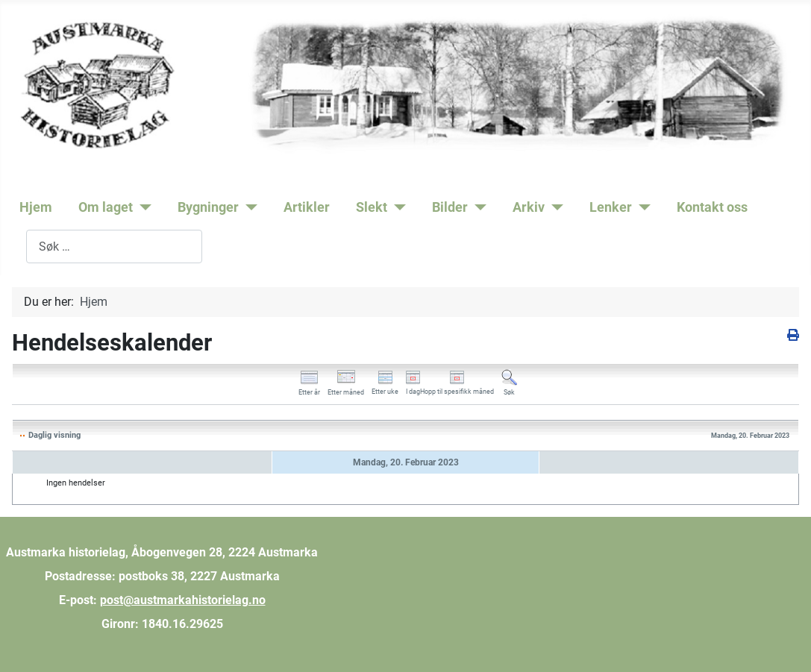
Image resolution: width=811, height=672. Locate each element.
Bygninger (208, 207)
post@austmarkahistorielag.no (183, 600)
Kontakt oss (712, 207)
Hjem (36, 207)
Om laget (106, 207)
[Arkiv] (554, 207)
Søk (16, 246)
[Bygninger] (248, 207)
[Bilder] (477, 207)
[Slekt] (397, 207)
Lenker (611, 207)
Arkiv (529, 207)
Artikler (307, 207)
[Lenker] (641, 207)
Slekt (372, 207)
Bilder (450, 207)
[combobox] (114, 246)
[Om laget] (142, 207)
